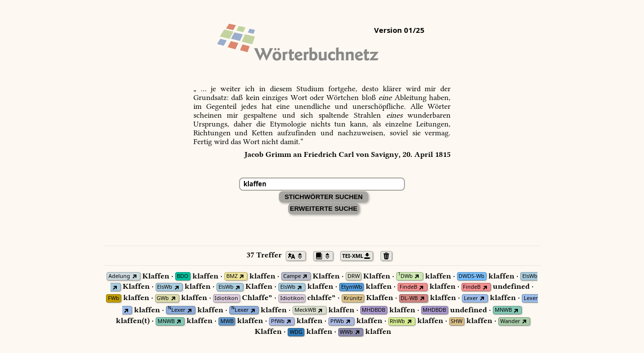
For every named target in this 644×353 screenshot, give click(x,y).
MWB (227, 321)
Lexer (471, 298)
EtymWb (352, 287)
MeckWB (305, 310)
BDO (183, 276)
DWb (405, 276)
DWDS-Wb (471, 276)
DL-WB (409, 298)
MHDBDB (374, 310)
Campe (292, 276)
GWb (163, 298)
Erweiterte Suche (324, 209)
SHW (456, 321)
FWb (114, 298)
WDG (296, 332)
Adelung (119, 276)
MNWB (503, 310)
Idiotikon (226, 298)
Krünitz (353, 298)
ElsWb (530, 276)
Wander (510, 321)
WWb (346, 332)
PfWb (278, 321)
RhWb (397, 321)
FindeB (408, 287)
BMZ (232, 276)
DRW (354, 276)
